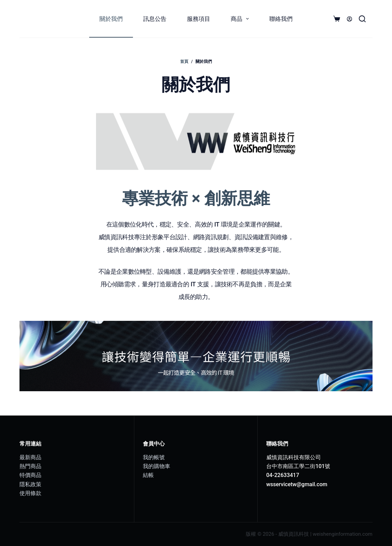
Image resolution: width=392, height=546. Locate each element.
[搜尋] (362, 19)
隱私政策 (30, 484)
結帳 (148, 475)
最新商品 (30, 457)
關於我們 (111, 19)
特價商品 (30, 475)
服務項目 (199, 19)
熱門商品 (30, 466)
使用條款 (30, 493)
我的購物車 (157, 466)
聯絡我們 (281, 19)
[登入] (349, 19)
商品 (241, 19)
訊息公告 (155, 19)
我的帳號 (154, 457)
